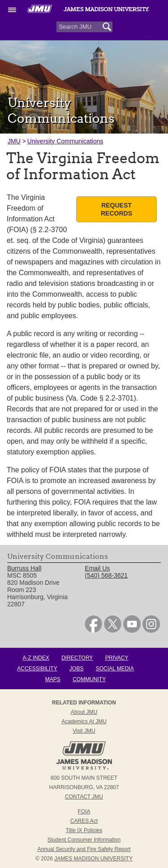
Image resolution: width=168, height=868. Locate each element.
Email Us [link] (97, 568)
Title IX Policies (84, 830)
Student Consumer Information (84, 840)
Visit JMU (84, 731)
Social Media (115, 669)
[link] (93, 630)
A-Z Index (36, 658)
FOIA (84, 812)
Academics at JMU (84, 721)
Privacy (117, 658)
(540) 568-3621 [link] (106, 575)
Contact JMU (84, 797)
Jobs (76, 669)
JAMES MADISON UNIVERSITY (93, 859)
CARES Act (84, 821)
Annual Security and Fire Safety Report (84, 849)
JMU (14, 141)
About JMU (84, 712)
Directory (77, 658)
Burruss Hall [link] (24, 568)
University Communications (65, 141)
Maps (53, 679)
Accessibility (37, 669)
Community (89, 679)
